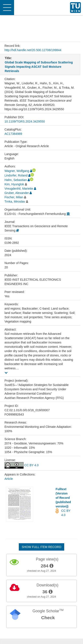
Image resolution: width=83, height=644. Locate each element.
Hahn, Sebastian (16, 180)
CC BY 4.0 (22, 465)
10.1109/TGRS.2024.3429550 (25, 121)
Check (48, 618)
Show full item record (41, 547)
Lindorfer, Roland (16, 175)
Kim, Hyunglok (14, 184)
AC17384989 (13, 134)
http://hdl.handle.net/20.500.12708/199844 (33, 50)
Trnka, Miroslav (15, 202)
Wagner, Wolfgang (17, 171)
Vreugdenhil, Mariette (19, 189)
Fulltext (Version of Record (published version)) (63, 498)
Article (9, 479)
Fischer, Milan (14, 197)
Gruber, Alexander (17, 193)
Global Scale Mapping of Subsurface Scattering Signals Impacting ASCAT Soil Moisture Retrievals (39, 67)
